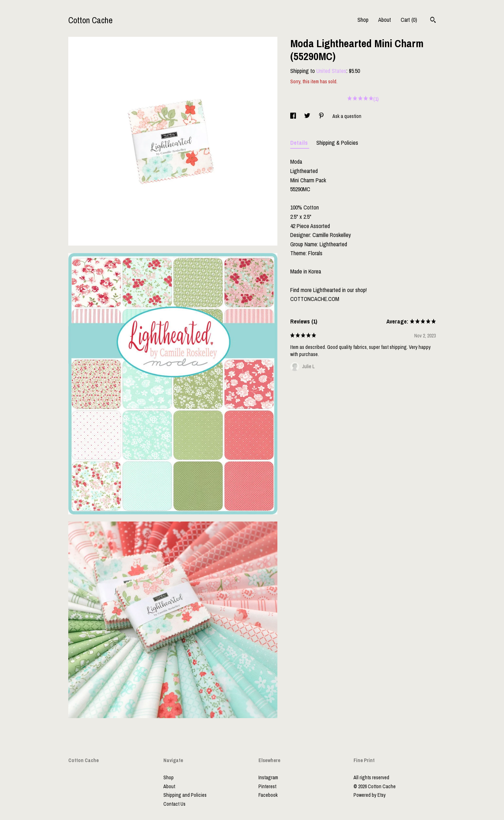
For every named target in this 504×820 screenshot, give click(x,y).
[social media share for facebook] (294, 116)
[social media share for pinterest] (322, 116)
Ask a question (347, 116)
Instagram (268, 777)
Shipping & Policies (337, 143)
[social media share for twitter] (308, 116)
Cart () (409, 20)
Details (300, 143)
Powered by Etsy (370, 795)
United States (331, 71)
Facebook (268, 795)
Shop (363, 20)
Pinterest (267, 786)
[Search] (433, 21)
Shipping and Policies (185, 795)
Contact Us (174, 804)
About (385, 20)
